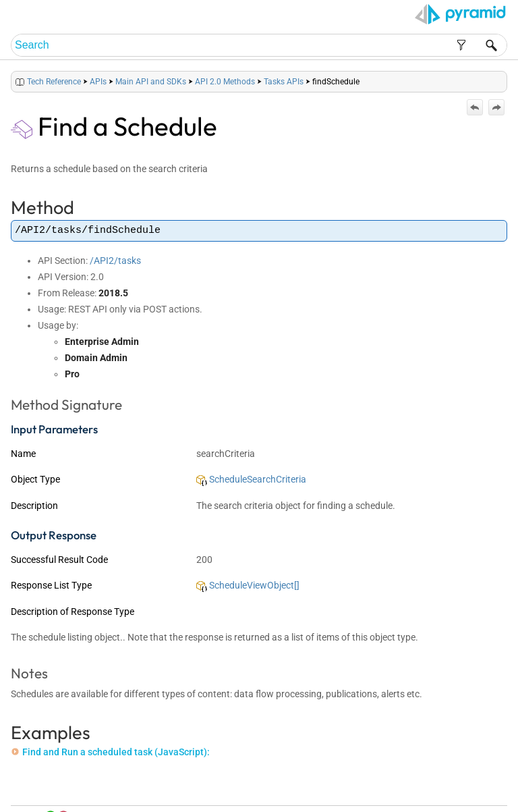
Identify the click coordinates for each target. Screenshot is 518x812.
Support (484, 786)
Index (411, 786)
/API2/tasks (115, 261)
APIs (98, 82)
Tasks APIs (284, 82)
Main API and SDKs (151, 82)
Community (445, 786)
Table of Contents (367, 786)
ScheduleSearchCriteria (251, 479)
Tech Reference (54, 82)
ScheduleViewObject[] (248, 585)
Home (321, 786)
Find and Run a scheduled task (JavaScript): (111, 752)
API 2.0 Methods (225, 82)
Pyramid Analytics (422, 802)
